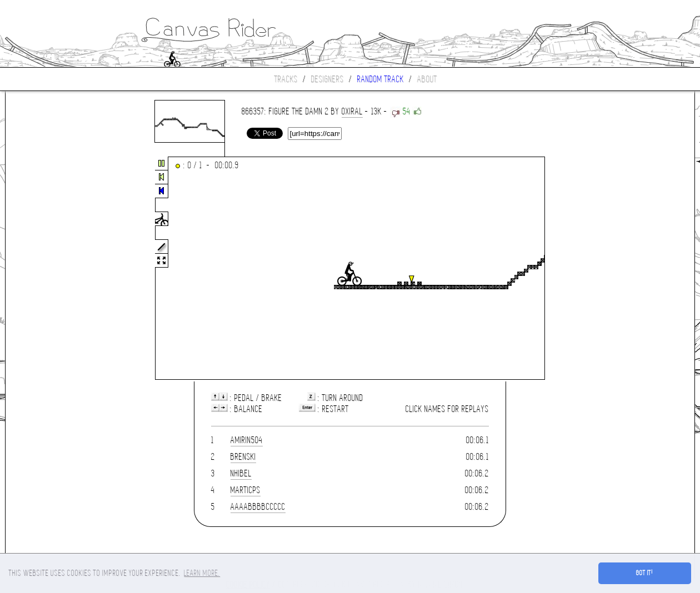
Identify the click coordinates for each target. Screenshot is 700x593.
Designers (327, 79)
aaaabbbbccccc (258, 507)
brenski (243, 457)
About (427, 79)
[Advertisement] (52, 269)
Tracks (286, 79)
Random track (381, 79)
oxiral (352, 111)
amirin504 (247, 440)
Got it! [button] (645, 573)
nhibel (241, 473)
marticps (246, 490)
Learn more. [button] (202, 573)
